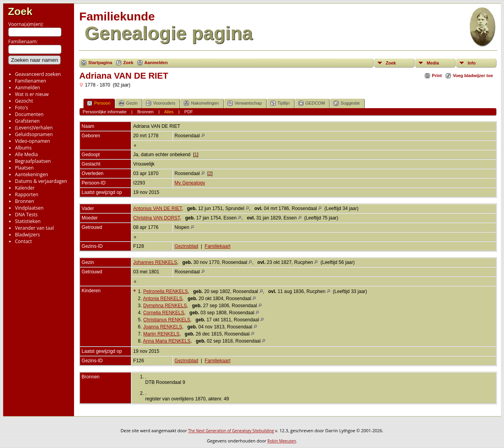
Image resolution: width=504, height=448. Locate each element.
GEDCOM (312, 103)
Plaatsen (24, 168)
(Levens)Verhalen (34, 128)
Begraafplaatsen (33, 161)
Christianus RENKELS (167, 320)
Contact (23, 241)
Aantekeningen (31, 174)
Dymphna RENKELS (165, 306)
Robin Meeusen (282, 441)
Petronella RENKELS (166, 291)
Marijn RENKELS (161, 334)
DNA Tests (26, 215)
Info (472, 63)
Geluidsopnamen (34, 134)
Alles (169, 112)
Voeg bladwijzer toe (473, 76)
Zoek (20, 11)
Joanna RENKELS (163, 327)
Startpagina (100, 63)
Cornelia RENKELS (164, 313)
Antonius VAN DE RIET (157, 208)
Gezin (128, 103)
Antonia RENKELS (163, 299)
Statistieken (28, 221)
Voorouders (161, 103)
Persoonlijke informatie (105, 112)
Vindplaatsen (29, 208)
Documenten (29, 114)
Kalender (25, 188)
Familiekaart (218, 246)
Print (437, 76)
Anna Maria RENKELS (167, 341)
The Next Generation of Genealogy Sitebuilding (231, 431)
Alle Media (26, 154)
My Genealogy (190, 183)
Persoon (99, 103)
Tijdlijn (280, 103)
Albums (23, 148)
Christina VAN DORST (156, 218)
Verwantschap (245, 103)
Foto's (21, 108)
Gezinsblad (186, 246)
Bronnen (25, 201)
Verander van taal (34, 228)
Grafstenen (27, 121)
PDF (189, 112)
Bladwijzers (27, 235)
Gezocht (24, 101)
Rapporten (27, 195)
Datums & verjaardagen (41, 181)
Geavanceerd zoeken (38, 74)
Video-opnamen (32, 141)
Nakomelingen (201, 103)
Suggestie (347, 103)
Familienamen (31, 81)
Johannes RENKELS (155, 262)
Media (433, 63)
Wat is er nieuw (32, 94)
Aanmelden (28, 88)
